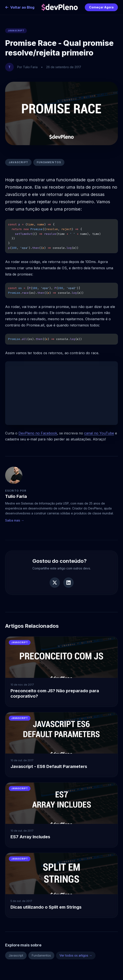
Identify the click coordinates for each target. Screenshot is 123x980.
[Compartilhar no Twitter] (55, 583)
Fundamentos (49, 162)
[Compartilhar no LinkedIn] (68, 583)
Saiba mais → (15, 520)
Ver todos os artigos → (76, 955)
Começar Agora (101, 7)
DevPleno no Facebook (38, 433)
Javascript (18, 162)
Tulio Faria (16, 496)
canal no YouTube (99, 433)
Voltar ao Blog (20, 7)
